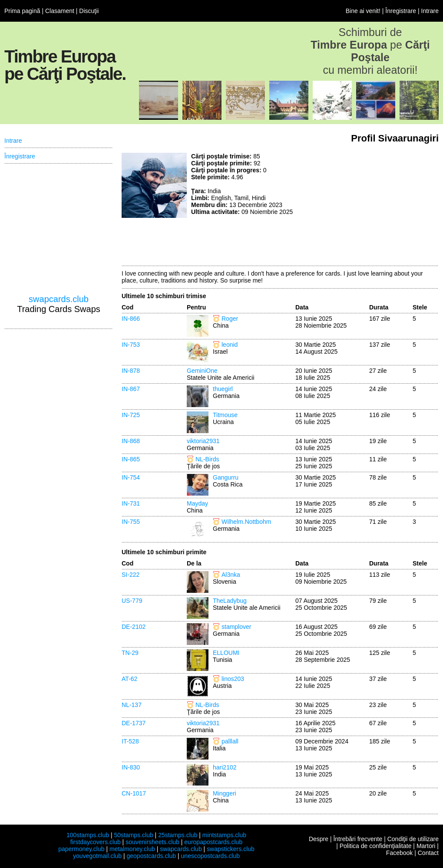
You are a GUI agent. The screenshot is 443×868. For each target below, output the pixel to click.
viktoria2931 (203, 441)
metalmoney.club (132, 849)
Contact (428, 853)
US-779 (132, 601)
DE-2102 (134, 627)
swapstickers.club (231, 849)
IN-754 (131, 477)
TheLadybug (230, 601)
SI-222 (131, 575)
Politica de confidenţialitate (376, 846)
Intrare (430, 11)
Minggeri (225, 793)
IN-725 (131, 415)
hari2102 (225, 767)
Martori (426, 846)
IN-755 (131, 522)
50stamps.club (133, 835)
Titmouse (225, 415)
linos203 (233, 679)
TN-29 (130, 653)
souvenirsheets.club (152, 842)
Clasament (60, 11)
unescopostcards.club (210, 856)
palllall (230, 741)
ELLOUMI (226, 653)
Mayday (197, 503)
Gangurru (226, 477)
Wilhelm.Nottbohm (246, 522)
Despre (319, 839)
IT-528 (130, 741)
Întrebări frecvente (358, 839)
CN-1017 (134, 793)
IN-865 (131, 459)
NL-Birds (207, 459)
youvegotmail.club (97, 856)
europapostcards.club (213, 842)
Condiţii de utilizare (413, 839)
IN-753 (131, 345)
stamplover (236, 627)
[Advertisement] (378, 207)
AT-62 (129, 679)
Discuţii (89, 11)
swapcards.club (59, 299)
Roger (230, 319)
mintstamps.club (224, 835)
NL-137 (132, 705)
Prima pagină (22, 11)
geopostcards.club (152, 856)
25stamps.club (178, 835)
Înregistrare (401, 11)
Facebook (399, 853)
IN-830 (131, 767)
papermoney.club (81, 849)
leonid (230, 345)
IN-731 (131, 503)
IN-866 (131, 319)
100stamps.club (88, 835)
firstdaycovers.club (96, 842)
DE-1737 (134, 723)
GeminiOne (202, 371)
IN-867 (131, 389)
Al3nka (231, 575)
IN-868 (131, 441)
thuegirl (223, 389)
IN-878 (131, 371)
